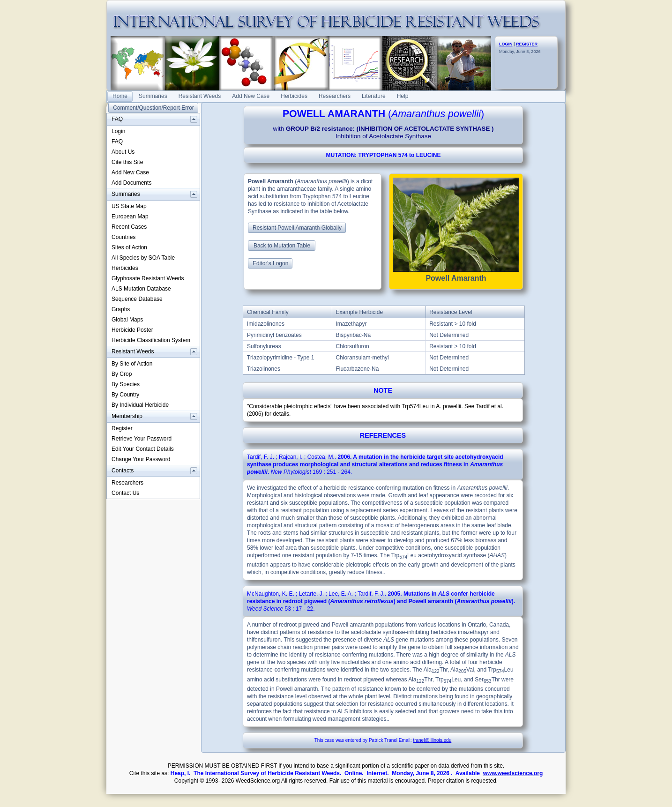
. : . (375, 464)
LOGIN (506, 44)
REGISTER (527, 44)
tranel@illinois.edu (432, 740)
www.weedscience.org (513, 773)
